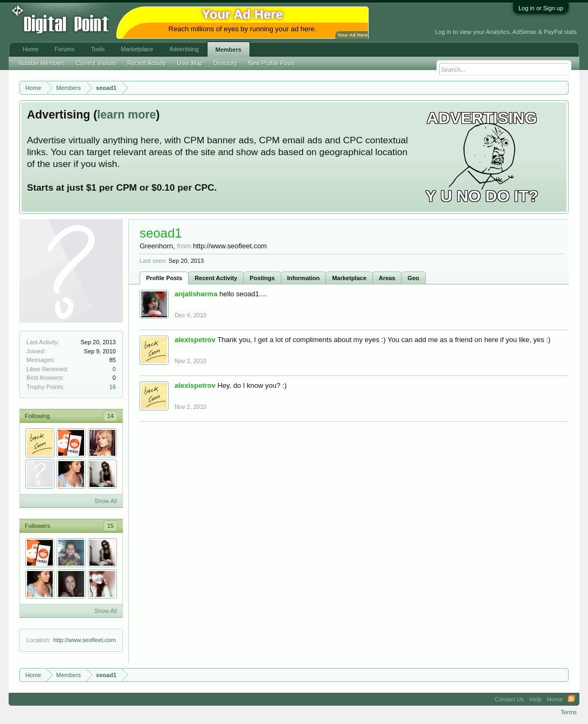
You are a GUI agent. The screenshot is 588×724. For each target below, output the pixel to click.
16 (113, 387)
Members (229, 50)
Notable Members (42, 63)
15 (110, 526)
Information (304, 278)
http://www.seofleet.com (85, 640)
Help (535, 699)
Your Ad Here (352, 35)
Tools (98, 49)
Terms (569, 712)
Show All (106, 501)
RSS (571, 699)
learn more (126, 115)
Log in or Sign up (541, 8)
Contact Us (509, 699)
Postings (262, 278)
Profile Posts (164, 278)
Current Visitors (96, 63)
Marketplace (349, 278)
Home (30, 49)
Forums (64, 49)
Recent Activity (216, 278)
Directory (225, 63)
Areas (387, 278)
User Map (190, 63)
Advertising (184, 49)
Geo (413, 278)
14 (110, 416)
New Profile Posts (271, 63)
